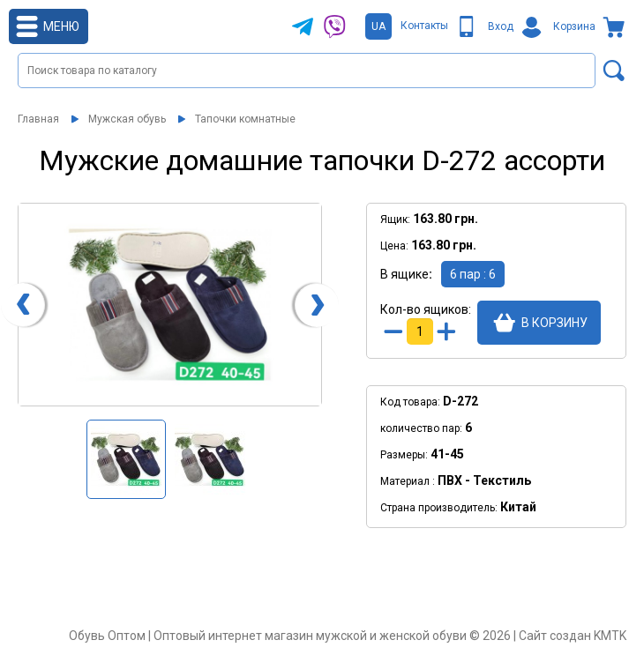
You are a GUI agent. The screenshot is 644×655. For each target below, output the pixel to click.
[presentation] (23, 305)
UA (378, 26)
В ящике (404, 274)
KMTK (610, 636)
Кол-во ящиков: (424, 309)
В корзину (554, 323)
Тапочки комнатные (245, 119)
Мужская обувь (127, 119)
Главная (38, 119)
